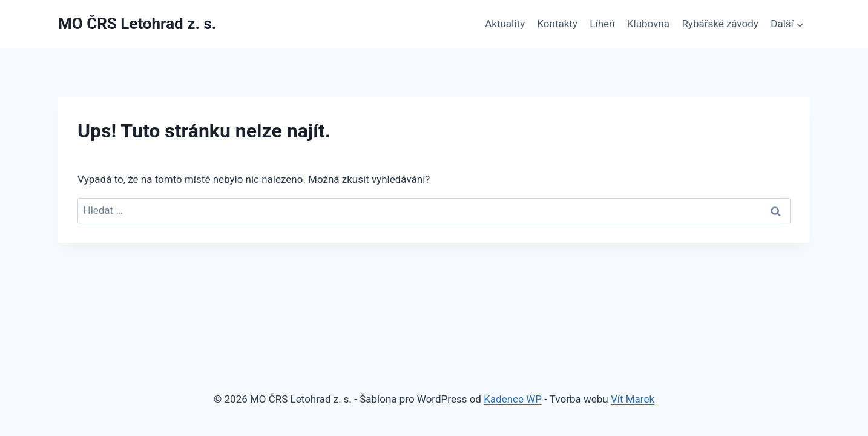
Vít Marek (633, 399)
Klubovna (648, 24)
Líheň (602, 24)
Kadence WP (513, 399)
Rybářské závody (720, 24)
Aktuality (505, 24)
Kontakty (557, 24)
